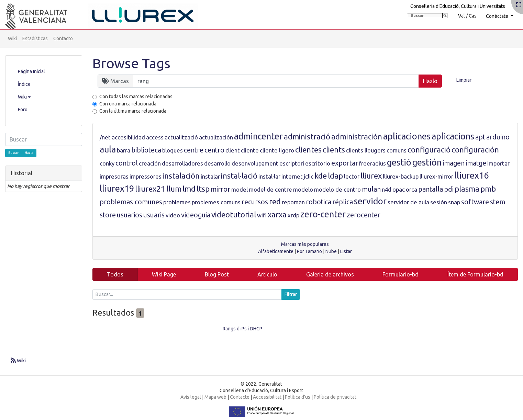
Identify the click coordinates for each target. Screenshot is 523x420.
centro (214, 150)
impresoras (114, 176)
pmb (488, 189)
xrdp (293, 215)
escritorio (318, 163)
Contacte (240, 397)
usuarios (130, 215)
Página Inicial (31, 71)
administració (307, 137)
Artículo (267, 274)
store (108, 215)
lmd (189, 189)
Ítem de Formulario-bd (475, 274)
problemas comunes (131, 202)
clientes (308, 150)
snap (454, 202)
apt (480, 137)
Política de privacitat (335, 397)
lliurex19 (117, 189)
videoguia (196, 215)
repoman (293, 202)
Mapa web (215, 397)
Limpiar (464, 80)
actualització (181, 137)
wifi (262, 215)
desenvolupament (255, 163)
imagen (454, 163)
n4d (387, 189)
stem (498, 202)
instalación (181, 176)
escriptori (292, 163)
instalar (210, 176)
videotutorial (234, 214)
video (173, 215)
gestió (399, 162)
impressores (146, 176)
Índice (24, 84)
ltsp (203, 189)
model (240, 189)
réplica (343, 202)
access (155, 137)
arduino (498, 137)
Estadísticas (35, 38)
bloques (173, 150)
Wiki (12, 38)
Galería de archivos (330, 274)
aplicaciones (407, 136)
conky (107, 163)
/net (105, 137)
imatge (476, 163)
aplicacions (453, 136)
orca (411, 189)
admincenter (258, 136)
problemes (177, 202)
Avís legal (191, 397)
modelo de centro (337, 189)
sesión (439, 202)
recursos (255, 202)
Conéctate (498, 16)
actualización (216, 137)
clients (334, 150)
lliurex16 (471, 175)
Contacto (63, 38)
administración (357, 137)
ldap (335, 176)
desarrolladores (182, 163)
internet (292, 176)
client (233, 150)
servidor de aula (408, 202)
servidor (370, 201)
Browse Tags (131, 63)
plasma (467, 189)
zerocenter (364, 215)
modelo (303, 189)
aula (108, 149)
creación (150, 163)
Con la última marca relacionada (133, 111)
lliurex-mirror (436, 176)
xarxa (277, 214)
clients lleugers (366, 150)
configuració (429, 150)
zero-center (323, 214)
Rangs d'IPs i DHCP (242, 329)
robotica (319, 202)
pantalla (431, 189)
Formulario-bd (400, 274)
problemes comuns (216, 202)
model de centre (270, 189)
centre (194, 150)
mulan (371, 189)
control (127, 163)
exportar (345, 163)
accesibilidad (128, 137)
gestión (427, 162)
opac (399, 189)
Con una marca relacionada (128, 104)
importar (498, 163)
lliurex (371, 176)
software (475, 202)
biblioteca (146, 150)
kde (321, 176)
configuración (475, 150)
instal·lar (269, 176)
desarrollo (217, 163)
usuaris (154, 215)
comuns (397, 150)
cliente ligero (277, 150)
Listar (346, 251)
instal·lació (239, 176)
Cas (473, 16)
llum (174, 189)
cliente (250, 150)
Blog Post (217, 274)
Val (461, 16)
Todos (115, 274)
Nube (331, 251)
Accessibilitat (267, 397)
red (275, 201)
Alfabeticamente (276, 251)
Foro (23, 110)
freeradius (372, 163)
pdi (449, 189)
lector (352, 176)
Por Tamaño (309, 251)
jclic (309, 176)
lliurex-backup (401, 176)
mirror (220, 189)
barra (124, 150)
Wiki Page (164, 274)
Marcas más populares (305, 244)
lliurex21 (150, 189)
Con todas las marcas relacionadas (136, 97)
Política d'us (298, 397)
